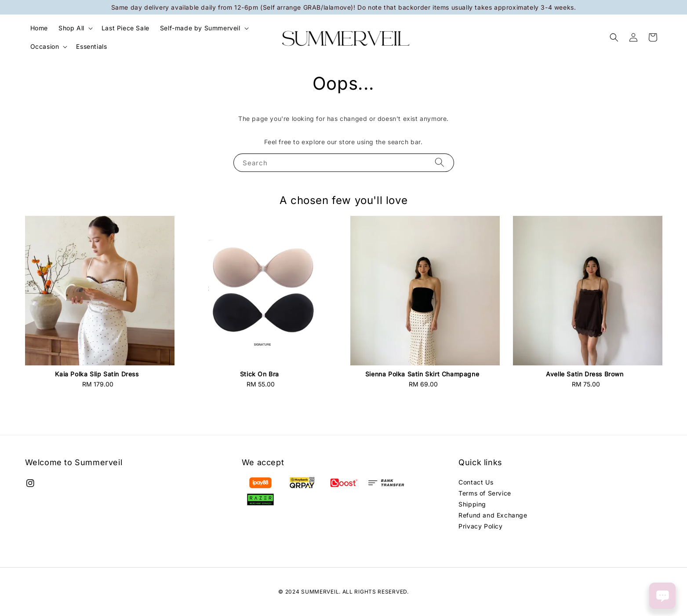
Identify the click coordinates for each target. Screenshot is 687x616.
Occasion (45, 46)
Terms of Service (485, 493)
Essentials (91, 46)
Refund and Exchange (493, 515)
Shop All (71, 28)
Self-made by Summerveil (200, 28)
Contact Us (476, 482)
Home (39, 28)
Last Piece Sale (125, 28)
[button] (614, 37)
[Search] (440, 162)
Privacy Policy (480, 526)
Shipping (472, 504)
